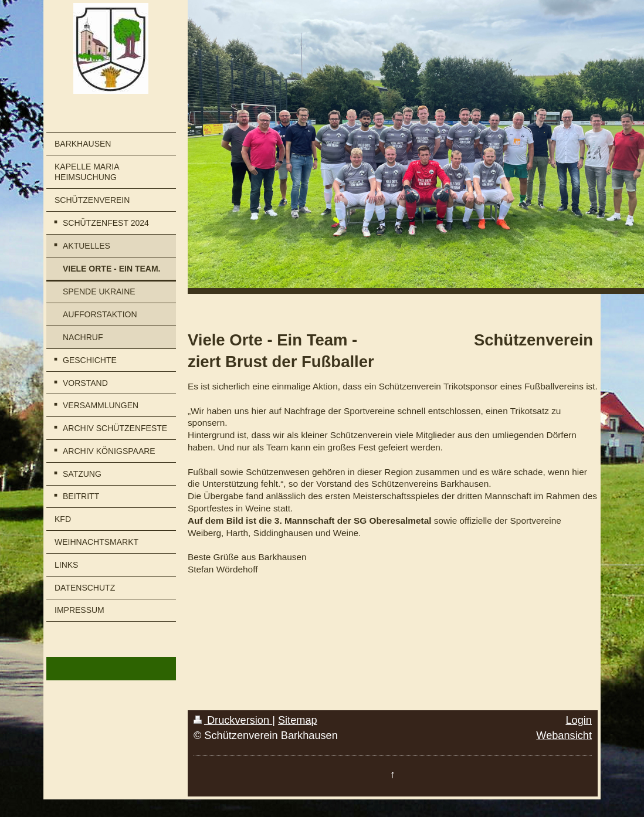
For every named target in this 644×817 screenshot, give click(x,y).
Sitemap (298, 720)
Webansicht (564, 735)
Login (579, 720)
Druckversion (233, 720)
